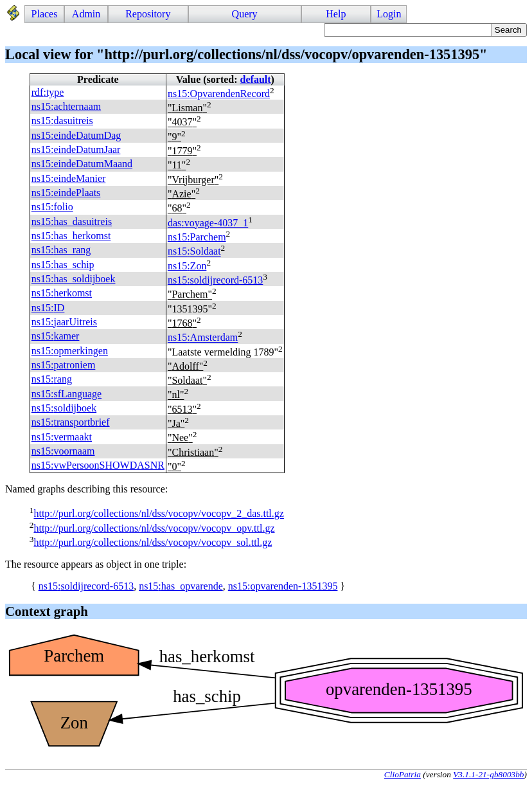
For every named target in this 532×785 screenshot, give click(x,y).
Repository (148, 14)
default (256, 79)
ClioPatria (403, 774)
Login (389, 14)
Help (336, 14)
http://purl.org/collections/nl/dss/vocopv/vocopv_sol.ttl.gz (153, 542)
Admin (86, 14)
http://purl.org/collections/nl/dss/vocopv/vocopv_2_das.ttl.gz (158, 514)
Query (245, 14)
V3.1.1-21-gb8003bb (488, 774)
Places (45, 14)
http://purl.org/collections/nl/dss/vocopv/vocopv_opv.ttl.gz (154, 528)
